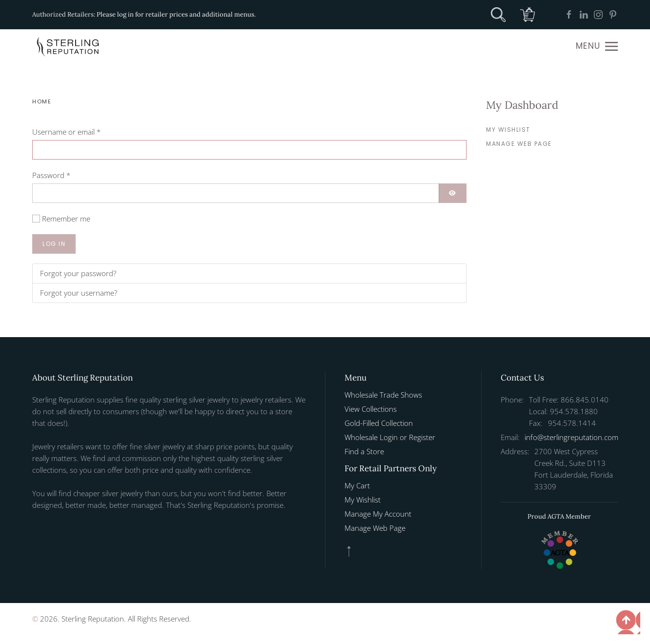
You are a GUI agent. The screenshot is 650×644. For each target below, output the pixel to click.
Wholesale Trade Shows (383, 395)
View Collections (371, 409)
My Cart (357, 485)
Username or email (66, 132)
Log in (54, 244)
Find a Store (364, 451)
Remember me (66, 219)
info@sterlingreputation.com (571, 437)
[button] (597, 46)
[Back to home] (69, 46)
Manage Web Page (519, 144)
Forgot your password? (78, 273)
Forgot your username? (79, 293)
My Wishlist (508, 130)
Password (51, 175)
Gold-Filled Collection (379, 423)
